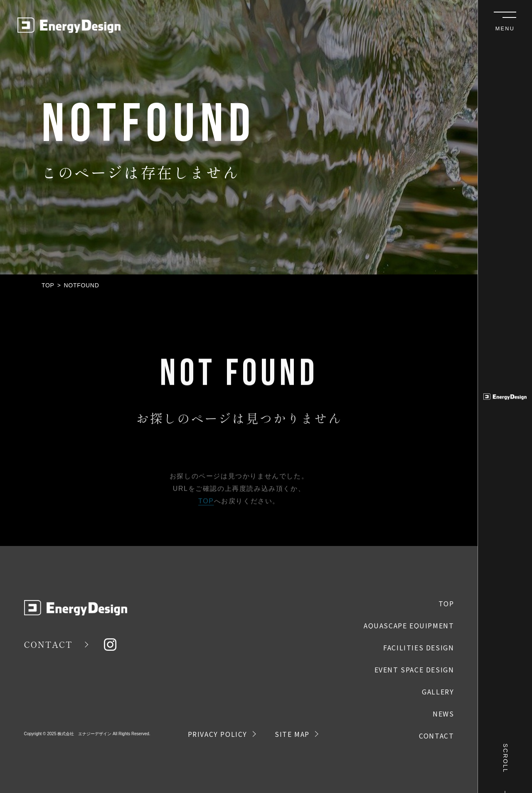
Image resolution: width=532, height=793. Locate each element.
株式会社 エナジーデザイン (84, 734)
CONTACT (48, 645)
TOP (48, 285)
